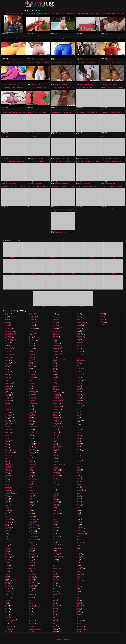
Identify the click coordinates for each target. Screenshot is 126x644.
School (78, 388)
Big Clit (7, 462)
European (31, 411)
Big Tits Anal (8, 471)
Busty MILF (8, 523)
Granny (31, 565)
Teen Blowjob (79, 529)
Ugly (77, 579)
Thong (78, 540)
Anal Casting (8, 347)
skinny (112, 60)
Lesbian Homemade (57, 405)
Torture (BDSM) (80, 569)
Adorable (7, 322)
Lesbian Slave (56, 420)
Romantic (79, 371)
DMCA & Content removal (63, 642)
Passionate (55, 587)
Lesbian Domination (57, 399)
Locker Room (56, 433)
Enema (31, 405)
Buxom (7, 530)
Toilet (78, 562)
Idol (53, 313)
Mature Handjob (56, 475)
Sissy (78, 425)
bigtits (34, 60)
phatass (90, 134)
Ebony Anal (31, 393)
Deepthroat (31, 347)
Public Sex (79, 324)
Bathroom (7, 443)
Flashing (31, 472)
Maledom (55, 454)
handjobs (88, 109)
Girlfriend (31, 547)
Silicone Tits (79, 420)
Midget (54, 483)
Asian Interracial (9, 384)
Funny (30, 504)
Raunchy (78, 348)
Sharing (78, 407)
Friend (30, 497)
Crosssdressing (9, 622)
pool (16, 183)
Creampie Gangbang (10, 621)
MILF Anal (55, 445)
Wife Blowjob (79, 621)
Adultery (7, 324)
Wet (77, 611)
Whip (78, 614)
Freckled (31, 491)
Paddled (54, 572)
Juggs (54, 364)
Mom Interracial (56, 504)
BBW (6, 411)
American (7, 344)
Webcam (78, 608)
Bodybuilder (8, 495)
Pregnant (55, 631)
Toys (78, 570)
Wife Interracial (80, 627)
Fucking (31, 500)
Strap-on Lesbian (80, 492)
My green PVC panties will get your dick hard (63, 87)
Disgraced (31, 362)
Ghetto (30, 541)
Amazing (7, 342)
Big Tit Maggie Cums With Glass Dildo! (88, 186)
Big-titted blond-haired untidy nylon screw (38, 186)
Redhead (78, 355)
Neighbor (55, 527)
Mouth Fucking (56, 514)
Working (102, 315)
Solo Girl (78, 460)
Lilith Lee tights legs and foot (63, 137)
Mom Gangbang (56, 501)
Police (54, 622)
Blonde (7, 489)
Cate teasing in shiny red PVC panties (63, 63)
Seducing (79, 394)
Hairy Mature (32, 576)
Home (30, 604)
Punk (78, 330)
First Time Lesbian (33, 466)
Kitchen (54, 370)
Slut (77, 442)
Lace (54, 376)
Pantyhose (55, 581)
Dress (30, 382)
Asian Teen (8, 390)
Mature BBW (55, 474)
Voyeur (78, 601)
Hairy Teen (31, 579)
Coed (6, 591)
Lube (54, 439)
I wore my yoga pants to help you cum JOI (88, 87)
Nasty (54, 520)
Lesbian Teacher (56, 423)
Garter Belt (31, 517)
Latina (54, 384)
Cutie (30, 338)
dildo (87, 208)
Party (54, 585)
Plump (54, 621)
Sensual (78, 399)
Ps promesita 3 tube (38, 162)
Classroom (8, 575)
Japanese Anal (56, 344)
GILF (30, 506)
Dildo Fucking (32, 353)
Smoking (78, 445)
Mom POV (55, 506)
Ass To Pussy (8, 399)
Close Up (7, 582)
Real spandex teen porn (88, 137)
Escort (30, 408)
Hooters (31, 610)
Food (30, 477)
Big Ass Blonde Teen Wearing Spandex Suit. (63, 112)
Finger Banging (32, 460)
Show (78, 416)
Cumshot (31, 332)
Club (6, 585)
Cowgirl (7, 614)
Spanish (78, 468)
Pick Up (54, 604)
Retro (78, 358)
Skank (78, 428)
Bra (6, 506)
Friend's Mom (32, 498)
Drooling (31, 384)
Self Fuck (79, 397)
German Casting (33, 524)
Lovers (54, 437)
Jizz (54, 362)
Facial (30, 429)
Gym (30, 570)
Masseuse (55, 460)
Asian (6, 374)
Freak (30, 489)
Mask (54, 457)
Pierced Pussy (56, 607)
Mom (54, 498)
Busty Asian (8, 521)
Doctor (30, 364)
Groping (31, 567)
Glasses (31, 550)
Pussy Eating (79, 335)
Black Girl (7, 484)
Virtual (78, 596)
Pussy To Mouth (80, 345)
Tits (77, 559)
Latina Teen (55, 385)
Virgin (78, 595)
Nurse (54, 535)
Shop (78, 411)
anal (81, 159)
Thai (77, 536)
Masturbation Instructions (58, 465)
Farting (30, 439)
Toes (78, 561)
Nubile (54, 532)
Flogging (31, 475)
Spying (78, 478)
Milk (54, 486)
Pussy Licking (79, 338)
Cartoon (7, 544)
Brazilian (7, 507)
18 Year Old (8, 313)
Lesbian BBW (56, 394)
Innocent (55, 319)
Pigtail (54, 610)
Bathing (7, 442)
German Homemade (33, 529)
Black (6, 480)
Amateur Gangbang (9, 332)
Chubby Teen (8, 570)
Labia (54, 374)
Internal (54, 324)
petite (41, 183)
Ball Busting (8, 428)
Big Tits (7, 469)
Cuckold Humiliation (9, 627)
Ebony (30, 390)
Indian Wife (55, 318)
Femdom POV (32, 452)
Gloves (30, 553)
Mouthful (55, 515)
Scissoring (79, 390)
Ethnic (30, 410)
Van (77, 588)
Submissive (79, 504)
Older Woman (56, 549)
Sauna (78, 385)
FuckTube (26, 10)
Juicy (54, 365)
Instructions (55, 322)
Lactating (55, 378)
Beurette (7, 457)
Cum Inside (31, 319)
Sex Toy (78, 403)
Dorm (30, 373)
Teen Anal (79, 527)
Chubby (7, 565)
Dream (30, 381)
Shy (77, 419)
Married (54, 455)
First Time (31, 463)
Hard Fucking (32, 587)
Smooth (78, 446)
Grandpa (31, 564)
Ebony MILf (31, 397)
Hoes (30, 599)
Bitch (6, 477)
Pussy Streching (80, 344)
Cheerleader (8, 561)
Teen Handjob (79, 532)
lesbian (13, 183)
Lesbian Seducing (57, 419)
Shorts (78, 414)
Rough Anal (79, 374)
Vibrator (78, 590)
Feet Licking (32, 448)
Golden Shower (32, 556)
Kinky (54, 367)
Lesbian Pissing (56, 417)
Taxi (77, 521)
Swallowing (79, 507)
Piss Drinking (56, 611)
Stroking (78, 498)
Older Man (55, 547)
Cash (6, 546)
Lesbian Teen (56, 425)
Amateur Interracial (9, 333)
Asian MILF (8, 387)
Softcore (78, 457)
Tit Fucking (79, 555)
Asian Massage (9, 388)
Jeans (54, 358)
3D (6, 315)
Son (77, 463)
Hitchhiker (31, 598)
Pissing (54, 613)
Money (54, 507)
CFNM (7, 535)
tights (91, 35)
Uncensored (79, 581)
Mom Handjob (56, 503)
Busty (6, 518)
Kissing (54, 368)
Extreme (31, 423)
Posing (54, 630)
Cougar (7, 610)
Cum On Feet (32, 326)
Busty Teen (8, 524)
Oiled (54, 543)
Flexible (31, 474)
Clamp (7, 572)
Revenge (78, 359)
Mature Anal (55, 472)
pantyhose (88, 35)
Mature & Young (56, 469)
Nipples (54, 530)
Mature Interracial (56, 477)
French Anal (32, 495)
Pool (54, 625)
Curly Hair (31, 336)
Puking (78, 327)
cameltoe (41, 60)
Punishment (79, 329)
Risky (78, 367)
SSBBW (78, 384)
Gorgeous (31, 559)
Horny (30, 611)
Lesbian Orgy (56, 416)
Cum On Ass (32, 322)
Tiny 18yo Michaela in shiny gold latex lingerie (14, 112)
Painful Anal (55, 575)
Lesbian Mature (56, 411)
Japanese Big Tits (57, 345)
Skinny (78, 429)
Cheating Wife (8, 559)
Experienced (32, 419)
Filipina (31, 457)
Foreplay (31, 484)
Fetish (30, 454)
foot (56, 183)
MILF (54, 443)
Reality (78, 353)
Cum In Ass (31, 315)
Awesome (7, 410)
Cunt (30, 335)
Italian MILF (55, 335)
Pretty (78, 313)
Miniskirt (54, 488)
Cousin (7, 613)
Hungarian (31, 627)
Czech (30, 339)
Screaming (79, 391)
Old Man (55, 546)
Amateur (7, 327)
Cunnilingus (32, 333)
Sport (78, 475)
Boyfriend (7, 504)
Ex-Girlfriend (32, 413)
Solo (77, 459)
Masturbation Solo (57, 466)
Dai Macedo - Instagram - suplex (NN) (14, 13)
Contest (7, 601)
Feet (30, 446)
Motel (54, 512)
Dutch (30, 387)
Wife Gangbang (80, 622)
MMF (54, 451)
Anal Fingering (8, 355)
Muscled (55, 517)
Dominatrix (31, 371)
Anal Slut (7, 361)
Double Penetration (33, 379)
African (7, 326)
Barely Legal (8, 440)
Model (54, 497)
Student (78, 501)
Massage (55, 459)
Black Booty (8, 481)
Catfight (7, 549)
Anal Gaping (8, 358)
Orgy (54, 558)
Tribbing (78, 572)
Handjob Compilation (33, 585)
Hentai (30, 591)
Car (6, 543)
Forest (30, 486)
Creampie (7, 617)
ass (12, 60)
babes (83, 159)
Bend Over (8, 455)
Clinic (6, 578)
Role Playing (79, 368)
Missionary (55, 492)
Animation (7, 365)
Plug (54, 619)
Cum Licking (32, 321)
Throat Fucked (80, 543)
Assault (7, 402)
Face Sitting (32, 428)
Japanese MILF (56, 352)
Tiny (77, 550)
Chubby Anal (8, 569)
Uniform (78, 584)
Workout (102, 316)
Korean (54, 373)
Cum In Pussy (32, 318)
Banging (7, 434)
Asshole (7, 403)
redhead (118, 35)
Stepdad (78, 481)
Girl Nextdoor (32, 544)
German (31, 518)
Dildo (30, 352)
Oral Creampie (56, 553)
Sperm (78, 472)
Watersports (79, 605)
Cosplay (7, 605)
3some (7, 316)
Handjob (31, 582)
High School (32, 596)
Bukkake (7, 515)
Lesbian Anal (55, 391)
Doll (30, 368)
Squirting (78, 480)
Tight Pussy (79, 547)
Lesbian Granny (56, 403)
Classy (7, 576)
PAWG (54, 564)
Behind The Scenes (9, 452)
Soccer (78, 452)
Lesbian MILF (56, 408)
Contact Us (70, 642)
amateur (32, 35)
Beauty (7, 446)
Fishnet (31, 468)
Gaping (31, 514)
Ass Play (7, 396)
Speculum (79, 471)
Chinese (7, 562)
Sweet (78, 510)
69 (6, 318)
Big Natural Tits (8, 465)
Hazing (30, 590)
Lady (54, 379)
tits (35, 35)
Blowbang (7, 491)
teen (37, 35)
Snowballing (79, 451)
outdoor (63, 35)
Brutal (6, 512)
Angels (7, 364)
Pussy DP (79, 333)
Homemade (32, 605)
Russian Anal (79, 381)
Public (78, 321)
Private (78, 318)
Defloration (31, 348)
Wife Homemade (80, 625)
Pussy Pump (79, 341)
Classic (7, 573)
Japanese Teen (56, 356)
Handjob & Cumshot (33, 584)
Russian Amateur (80, 379)
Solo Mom (79, 462)
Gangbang (31, 512)
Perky (54, 595)
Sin (77, 423)
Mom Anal (55, 500)
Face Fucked (32, 426)
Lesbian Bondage (56, 397)
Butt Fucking (8, 527)
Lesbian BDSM (56, 396)
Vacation (78, 587)
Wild (77, 631)
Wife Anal (79, 619)
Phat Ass (55, 601)
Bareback (7, 437)
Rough (78, 373)
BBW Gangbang (9, 414)
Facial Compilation (33, 431)
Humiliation (31, 625)
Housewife (31, 621)
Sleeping (78, 436)
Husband (31, 628)
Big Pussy (7, 468)
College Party (8, 595)
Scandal (78, 387)
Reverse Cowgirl (80, 361)
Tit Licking (79, 556)
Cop (6, 602)
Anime (7, 367)
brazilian (64, 233)
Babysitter (7, 422)
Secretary (79, 393)
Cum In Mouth (32, 316)
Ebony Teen (32, 399)
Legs (54, 388)
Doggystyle (31, 367)
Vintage (78, 591)
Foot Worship (32, 480)
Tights (78, 549)
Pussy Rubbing (80, 342)
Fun (30, 503)
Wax (77, 607)
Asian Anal (8, 378)
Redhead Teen (80, 356)
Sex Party (79, 400)
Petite (54, 599)
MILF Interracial (56, 448)
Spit (77, 474)
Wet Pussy (79, 613)
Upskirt (78, 585)
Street (78, 494)
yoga (14, 60)
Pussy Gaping (80, 336)
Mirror (54, 489)
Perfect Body (55, 593)
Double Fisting (32, 378)
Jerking (54, 361)
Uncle (78, 582)
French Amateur (32, 494)
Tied (77, 544)
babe (36, 84)
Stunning (78, 503)
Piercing (54, 608)
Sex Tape (79, 402)
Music (54, 518)
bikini (10, 183)
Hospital (31, 613)
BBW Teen (7, 416)
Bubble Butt (8, 514)
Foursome (31, 488)
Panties (54, 579)
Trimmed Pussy (80, 575)
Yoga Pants (103, 322)
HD (30, 572)
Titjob (78, 558)
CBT (6, 532)
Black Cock (8, 483)
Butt (6, 526)
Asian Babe (8, 379)
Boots (6, 500)
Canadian (7, 540)
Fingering (31, 462)
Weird (78, 610)
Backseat (7, 425)
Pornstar (55, 627)
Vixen (78, 598)
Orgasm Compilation (57, 556)
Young (102, 324)
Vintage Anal (79, 593)
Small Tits (79, 443)
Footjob (31, 481)
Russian (78, 378)
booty (9, 35)
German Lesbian (33, 530)
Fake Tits (31, 433)
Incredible (55, 315)
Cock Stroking (8, 588)
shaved (60, 35)
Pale (54, 578)
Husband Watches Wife (34, 630)
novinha (16, 35)
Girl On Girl (31, 546)
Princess (78, 315)
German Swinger (33, 536)
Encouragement (32, 403)
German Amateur (33, 520)
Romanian (79, 370)
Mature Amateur (56, 471)
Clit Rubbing (8, 581)
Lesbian (54, 390)
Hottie (30, 619)
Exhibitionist (32, 416)
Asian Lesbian (8, 385)
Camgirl (7, 538)
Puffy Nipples (79, 326)
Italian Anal (55, 333)
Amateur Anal (8, 329)
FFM (30, 425)
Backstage (7, 426)
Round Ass (79, 376)
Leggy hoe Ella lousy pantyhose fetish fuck (38, 137)
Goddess (31, 555)
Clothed (7, 584)
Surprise (78, 506)
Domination (31, 370)
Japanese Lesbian (57, 350)
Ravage (78, 350)
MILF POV (55, 449)
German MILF (32, 532)
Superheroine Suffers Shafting (88, 38)
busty (13, 109)
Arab (6, 370)
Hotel (30, 617)
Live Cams (55, 429)
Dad (30, 342)
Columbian (8, 596)
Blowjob (7, 492)
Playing (54, 616)
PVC (54, 570)
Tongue (78, 564)
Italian (54, 330)
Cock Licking (8, 587)
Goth (30, 561)
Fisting (30, 469)
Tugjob (78, 576)
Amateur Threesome (10, 339)
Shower (78, 417)
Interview (55, 329)
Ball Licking (8, 431)
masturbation (83, 109)
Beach (7, 445)
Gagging (31, 509)
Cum (6, 628)
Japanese (55, 342)
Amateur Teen (8, 338)
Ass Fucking (8, 393)
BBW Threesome (9, 417)
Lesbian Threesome (57, 426)
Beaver (7, 448)
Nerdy (54, 529)
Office (54, 541)
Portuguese (55, 628)
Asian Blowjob (8, 381)
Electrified (31, 400)
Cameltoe (7, 536)
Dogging (31, 365)
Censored (7, 553)
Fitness (31, 471)
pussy (62, 60)
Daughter (31, 345)
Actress (7, 321)
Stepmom (79, 483)
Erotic (30, 407)
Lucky (54, 440)
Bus (6, 517)
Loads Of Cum (56, 431)
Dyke (30, 388)
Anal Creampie (8, 350)
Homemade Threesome (34, 607)
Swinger (78, 512)
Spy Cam (78, 477)
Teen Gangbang (80, 530)
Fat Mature (31, 443)
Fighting (31, 455)
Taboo (78, 515)
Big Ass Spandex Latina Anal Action (63, 211)
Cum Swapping (32, 330)
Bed (6, 449)
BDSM (7, 419)
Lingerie (54, 428)
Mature (54, 468)
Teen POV (79, 535)
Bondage (7, 497)
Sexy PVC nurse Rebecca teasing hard (88, 63)
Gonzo (30, 558)
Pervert (54, 598)
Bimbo (7, 474)
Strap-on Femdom (80, 491)
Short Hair (79, 413)
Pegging (54, 590)
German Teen (32, 538)
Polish (54, 624)
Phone (54, 602)
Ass (6, 391)
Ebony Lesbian (32, 396)
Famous (31, 436)
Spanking (79, 469)
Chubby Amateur (9, 567)
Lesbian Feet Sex (56, 402)
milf (66, 35)
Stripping (78, 497)
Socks (78, 454)
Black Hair (7, 486)
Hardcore (31, 588)
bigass (37, 60)
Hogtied (31, 601)
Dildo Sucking (32, 355)
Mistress (55, 494)
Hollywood (31, 602)
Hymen (31, 631)
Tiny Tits (78, 553)
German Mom (32, 535)
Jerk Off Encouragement (58, 359)
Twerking (78, 578)
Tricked (78, 573)
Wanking (78, 602)
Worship (102, 318)
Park (54, 582)
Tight (78, 546)
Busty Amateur (8, 520)
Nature (54, 524)
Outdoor (54, 561)
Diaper (30, 350)
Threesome (79, 541)
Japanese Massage (57, 353)
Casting (7, 547)
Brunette (7, 510)
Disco (30, 361)
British (7, 509)
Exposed (31, 422)
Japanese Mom (56, 355)
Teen (78, 526)
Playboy (54, 614)
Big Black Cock (8, 460)
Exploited (31, 420)
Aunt (6, 407)
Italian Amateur (56, 332)
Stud (78, 500)
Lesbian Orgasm (56, 414)
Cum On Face (32, 324)
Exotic (30, 417)
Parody (54, 584)
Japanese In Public (57, 348)
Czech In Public (32, 341)
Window (102, 313)
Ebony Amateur (32, 391)
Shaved (78, 408)
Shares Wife (79, 405)
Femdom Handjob (33, 451)
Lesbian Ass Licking (57, 393)
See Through (79, 396)
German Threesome (33, 540)
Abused (7, 319)
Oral (54, 552)
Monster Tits (55, 510)
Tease (78, 524)
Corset (7, 604)
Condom (7, 599)
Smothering (79, 448)
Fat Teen (31, 445)
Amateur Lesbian (9, 335)
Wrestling (102, 319)
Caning (7, 541)
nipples (32, 84)
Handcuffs (31, 581)
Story (78, 486)
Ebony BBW (32, 394)
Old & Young (55, 544)
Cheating (7, 558)
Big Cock (7, 463)
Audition (7, 405)
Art (6, 373)
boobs (7, 208)
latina (39, 84)
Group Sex (31, 569)
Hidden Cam (32, 593)
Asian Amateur (8, 376)
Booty (6, 501)
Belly (6, 454)
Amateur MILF (8, 336)
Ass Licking (8, 394)
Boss (6, 503)
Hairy (30, 573)
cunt (88, 60)
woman (91, 60)
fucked (85, 60)
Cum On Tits (32, 327)
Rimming (78, 365)
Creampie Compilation (10, 619)
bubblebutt (117, 208)
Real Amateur (79, 352)
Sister (78, 426)
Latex (54, 382)
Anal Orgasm (8, 359)
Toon (78, 565)
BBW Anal (7, 413)
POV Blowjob (56, 569)
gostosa (12, 35)
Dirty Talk (31, 358)
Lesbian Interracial (57, 407)
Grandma (31, 562)
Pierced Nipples (56, 605)
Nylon (54, 538)
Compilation (8, 598)
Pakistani (55, 576)
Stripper (78, 495)
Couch (7, 608)
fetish (81, 35)
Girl (30, 543)
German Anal (32, 521)
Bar (6, 436)
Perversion (55, 596)
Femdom (31, 449)
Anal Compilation (9, 348)
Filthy (30, 459)
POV (54, 565)
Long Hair (55, 434)
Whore (78, 616)
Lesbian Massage (56, 410)
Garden (31, 515)
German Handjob (33, 527)
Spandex (78, 466)
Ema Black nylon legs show (63, 162)
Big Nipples (8, 466)
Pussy (78, 332)
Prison (78, 316)
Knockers (55, 371)
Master (54, 462)
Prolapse (78, 319)
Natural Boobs (56, 521)
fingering (59, 233)
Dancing (31, 344)
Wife (77, 617)
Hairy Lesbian (32, 575)
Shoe (78, 410)
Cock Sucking (8, 590)
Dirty (30, 356)
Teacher (78, 523)
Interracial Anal (56, 327)
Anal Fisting (8, 356)
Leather (54, 387)
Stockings (79, 484)
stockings (107, 35)
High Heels (31, 595)
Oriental (54, 559)
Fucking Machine (33, 501)
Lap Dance (55, 381)
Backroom (7, 423)
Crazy (6, 616)
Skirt (77, 431)
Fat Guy (31, 442)
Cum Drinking (8, 631)
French (30, 492)
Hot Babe (31, 614)
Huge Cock (31, 624)
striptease (114, 35)
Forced (30, 483)
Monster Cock (56, 509)
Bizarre (7, 478)
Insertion (55, 321)
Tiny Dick (78, 552)
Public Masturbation (81, 322)
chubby (81, 134)
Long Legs (55, 436)
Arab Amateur (8, 371)
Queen (78, 347)
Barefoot (7, 439)
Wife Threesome (80, 628)
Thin (77, 538)
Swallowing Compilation (82, 509)
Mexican (55, 481)
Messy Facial (56, 480)
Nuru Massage (56, 536)
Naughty (55, 526)
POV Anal (55, 567)
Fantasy (31, 437)
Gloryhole (31, 552)
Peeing (54, 588)
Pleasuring (55, 617)
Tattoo (78, 520)
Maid (54, 452)
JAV (54, 339)
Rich (77, 362)
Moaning (55, 495)
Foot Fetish (31, 478)
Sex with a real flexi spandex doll (112, 162)
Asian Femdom (8, 382)
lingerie (110, 35)
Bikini (6, 472)
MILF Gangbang (56, 446)
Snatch (78, 449)
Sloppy (78, 439)
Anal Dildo (7, 353)
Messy (54, 478)
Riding (78, 364)
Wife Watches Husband (82, 630)
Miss (54, 491)
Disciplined (31, 359)
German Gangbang (33, 526)
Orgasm (54, 555)
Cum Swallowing (33, 329)
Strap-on (78, 489)
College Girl (8, 593)
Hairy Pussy (32, 578)
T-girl (78, 514)
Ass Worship (8, 400)
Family (30, 434)
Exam (30, 414)
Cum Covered (8, 630)
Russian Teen (79, 382)
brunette (34, 109)
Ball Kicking (8, 429)
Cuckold (7, 625)
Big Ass (7, 459)
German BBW (32, 523)
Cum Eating (32, 313)
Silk (77, 422)
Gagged (31, 507)
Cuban (7, 624)
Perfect (54, 591)
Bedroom (7, 451)
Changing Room (9, 556)
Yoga (101, 321)
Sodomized (79, 455)
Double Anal (32, 374)
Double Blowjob (32, 376)
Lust (54, 442)
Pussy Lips (79, 339)
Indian (54, 316)
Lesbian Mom (56, 413)
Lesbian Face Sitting (57, 400)
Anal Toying (8, 362)
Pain (54, 573)
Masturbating (55, 463)
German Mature (32, 533)
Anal (6, 345)
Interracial (55, 326)
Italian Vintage (56, 338)
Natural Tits (55, 523)
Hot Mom (31, 616)
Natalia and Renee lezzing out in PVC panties (112, 63)
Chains (7, 555)
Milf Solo (55, 484)
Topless (78, 567)
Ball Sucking (8, 433)
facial (9, 109)
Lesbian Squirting (56, 422)
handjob (92, 109)
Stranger (78, 488)
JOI (53, 341)
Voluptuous (79, 599)
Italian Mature (56, 336)
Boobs (7, 498)
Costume (7, 607)
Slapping (78, 433)
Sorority (78, 465)
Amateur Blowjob (9, 330)
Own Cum (55, 562)
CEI (6, 533)
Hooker (31, 608)
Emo (30, 402)
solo (85, 208)
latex (64, 84)
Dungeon (31, 385)
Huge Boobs (32, 622)
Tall (77, 517)
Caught (7, 550)
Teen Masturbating (80, 533)
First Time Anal (32, 465)
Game (30, 510)
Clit (6, 579)
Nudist (54, 533)
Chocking (7, 564)
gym (6, 35)
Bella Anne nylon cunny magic (14, 137)
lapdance (107, 208)
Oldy (54, 550)
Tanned (78, 518)
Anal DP (7, 352)
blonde (56, 35)
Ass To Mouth (8, 397)
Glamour (31, 549)
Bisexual (7, 475)
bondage (82, 60)
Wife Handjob (79, 624)
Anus (6, 368)
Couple (7, 611)
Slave (78, 434)
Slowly (78, 440)
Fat (30, 440)
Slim (77, 437)
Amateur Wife (8, 341)
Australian (7, 408)
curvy (64, 208)
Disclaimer (56, 642)
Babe (6, 420)
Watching (79, 604)
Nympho (55, 540)
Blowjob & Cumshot (9, 494)
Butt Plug (7, 529)
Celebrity (7, 552)
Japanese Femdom (57, 347)
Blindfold (7, 488)
